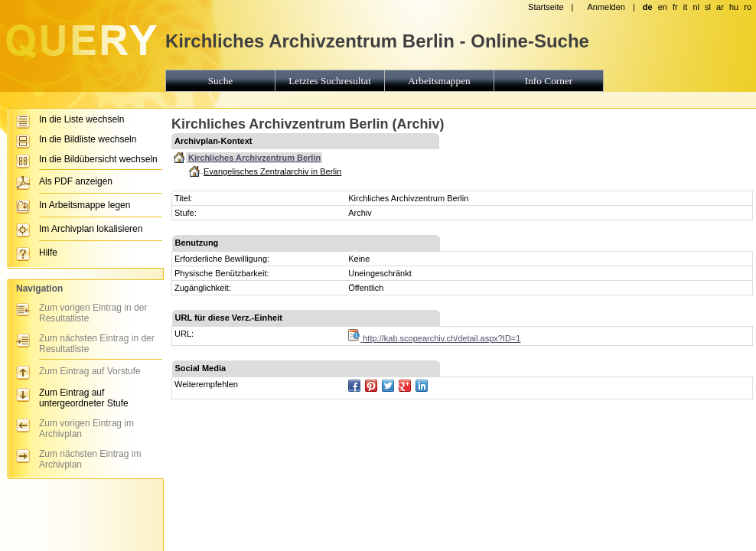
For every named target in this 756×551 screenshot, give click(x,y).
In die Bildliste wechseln (88, 139)
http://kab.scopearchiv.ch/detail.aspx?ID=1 (434, 338)
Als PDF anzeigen (76, 181)
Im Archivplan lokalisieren (91, 229)
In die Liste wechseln (81, 119)
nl (696, 7)
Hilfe (48, 253)
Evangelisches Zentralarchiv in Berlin (272, 171)
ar (720, 7)
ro (748, 7)
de (648, 7)
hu (734, 7)
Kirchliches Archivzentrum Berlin (254, 158)
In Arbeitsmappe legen (85, 205)
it (686, 7)
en (663, 7)
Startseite (546, 7)
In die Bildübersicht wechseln (98, 159)
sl (708, 7)
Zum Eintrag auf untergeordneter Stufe (84, 398)
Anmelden (606, 7)
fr (675, 7)
